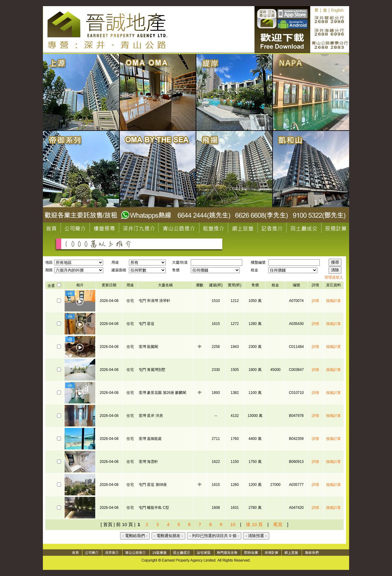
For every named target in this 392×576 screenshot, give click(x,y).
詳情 (315, 301)
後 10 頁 (254, 524)
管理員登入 (334, 277)
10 (233, 524)
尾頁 (278, 524)
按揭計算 (334, 301)
